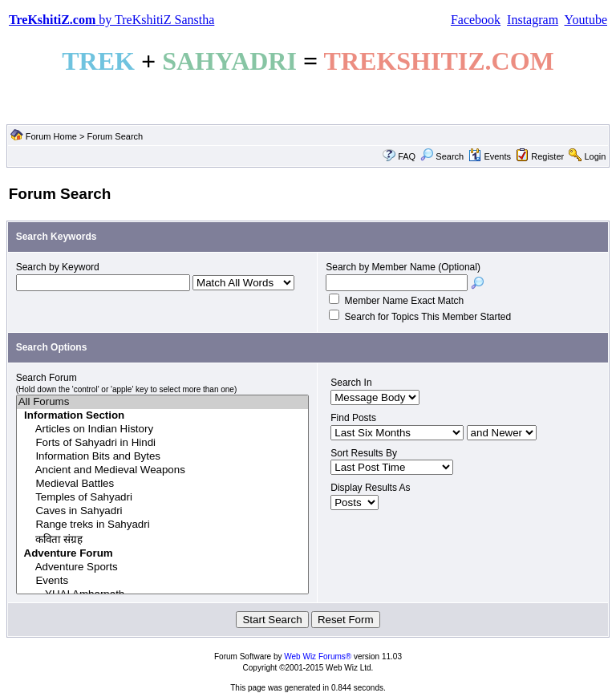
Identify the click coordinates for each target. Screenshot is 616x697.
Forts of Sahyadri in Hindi (163, 443)
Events (490, 156)
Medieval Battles (163, 484)
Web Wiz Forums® (318, 656)
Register (547, 156)
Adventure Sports (163, 567)
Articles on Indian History (163, 430)
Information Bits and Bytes (163, 457)
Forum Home (51, 136)
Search (442, 156)
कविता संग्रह (163, 539)
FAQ (407, 156)
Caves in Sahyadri (163, 511)
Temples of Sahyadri (163, 498)
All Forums (163, 402)
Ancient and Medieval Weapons (163, 470)
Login (595, 156)
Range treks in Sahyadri (163, 525)
